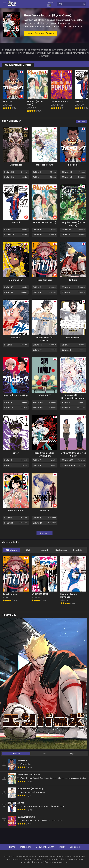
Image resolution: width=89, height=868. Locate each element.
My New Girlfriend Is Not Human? (73, 454)
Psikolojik (78, 550)
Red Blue (16, 338)
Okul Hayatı (44, 778)
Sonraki (45, 533)
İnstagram (26, 847)
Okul (41, 806)
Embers (73, 280)
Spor (30, 764)
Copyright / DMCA (45, 847)
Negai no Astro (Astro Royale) (73, 224)
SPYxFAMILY (44, 395)
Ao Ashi (16, 222)
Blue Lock (73, 165)
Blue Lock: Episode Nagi (16, 395)
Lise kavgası (61, 550)
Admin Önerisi (27, 806)
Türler (62, 847)
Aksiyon (24, 764)
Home (12, 847)
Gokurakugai (73, 338)
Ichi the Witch (16, 280)
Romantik (54, 778)
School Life (48, 806)
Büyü (28, 550)
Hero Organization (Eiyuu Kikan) (44, 454)
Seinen (56, 806)
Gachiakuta (16, 165)
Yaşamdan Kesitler (78, 778)
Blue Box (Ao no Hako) (44, 222)
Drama (29, 778)
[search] (84, 4)
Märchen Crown (44, 165)
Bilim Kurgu (11, 550)
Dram (23, 778)
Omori (16, 453)
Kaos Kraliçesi (44, 280)
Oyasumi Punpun (26, 817)
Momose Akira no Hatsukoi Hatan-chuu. (73, 397)
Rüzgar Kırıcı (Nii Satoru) (44, 339)
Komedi (44, 550)
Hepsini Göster (81, 121)
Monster (44, 511)
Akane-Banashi (16, 511)
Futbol (36, 806)
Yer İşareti (75, 847)
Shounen (62, 778)
